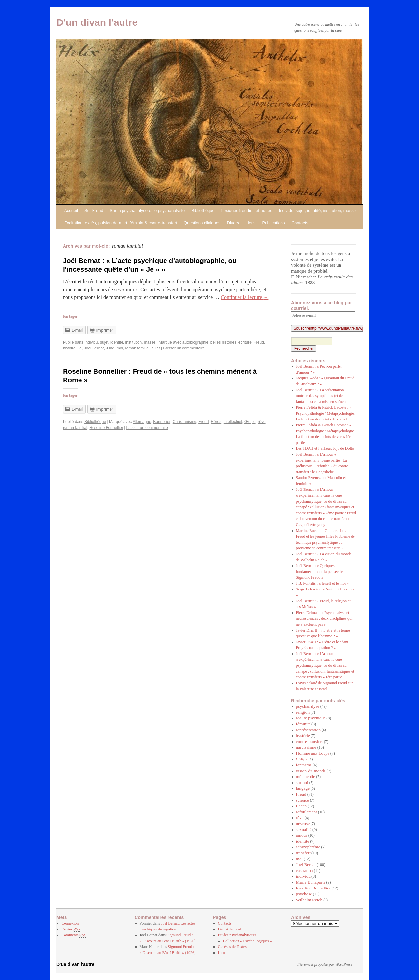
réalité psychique (311, 718)
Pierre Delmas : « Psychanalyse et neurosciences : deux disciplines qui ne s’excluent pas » (324, 618)
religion (303, 712)
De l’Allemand (230, 929)
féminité (303, 724)
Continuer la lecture (245, 297)
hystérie (303, 736)
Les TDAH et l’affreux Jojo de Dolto (325, 448)
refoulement (307, 812)
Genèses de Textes (232, 947)
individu (303, 876)
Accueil (71, 211)
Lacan (302, 806)
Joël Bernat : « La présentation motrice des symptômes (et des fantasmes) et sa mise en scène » (321, 396)
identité (303, 841)
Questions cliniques (202, 223)
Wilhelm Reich (309, 900)
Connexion (70, 923)
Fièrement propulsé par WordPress (325, 964)
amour (302, 835)
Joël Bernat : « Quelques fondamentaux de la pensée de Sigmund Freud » (320, 572)
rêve (261, 422)
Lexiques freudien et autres (247, 211)
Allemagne (142, 422)
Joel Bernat (94, 348)
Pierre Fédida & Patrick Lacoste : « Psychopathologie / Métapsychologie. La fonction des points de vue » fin (325, 413)
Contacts (300, 223)
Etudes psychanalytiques (237, 935)
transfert (303, 853)
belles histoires (223, 342)
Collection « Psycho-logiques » (247, 941)
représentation (309, 730)
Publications (273, 223)
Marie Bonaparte (311, 882)
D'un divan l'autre (97, 22)
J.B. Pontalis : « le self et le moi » (323, 583)
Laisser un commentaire (184, 348)
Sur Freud (94, 211)
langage (303, 788)
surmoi (302, 782)
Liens (250, 223)
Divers (233, 223)
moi (120, 348)
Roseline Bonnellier (106, 428)
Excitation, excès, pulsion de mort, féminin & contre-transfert (121, 223)
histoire (69, 348)
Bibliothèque (203, 211)
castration (305, 870)
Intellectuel (233, 422)
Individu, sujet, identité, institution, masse (317, 211)
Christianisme (185, 422)
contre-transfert (310, 741)
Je (80, 348)
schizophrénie (308, 847)
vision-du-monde (311, 771)
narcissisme (306, 747)
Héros (216, 422)
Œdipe (250, 422)
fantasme (304, 765)
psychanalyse (308, 706)
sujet (156, 348)
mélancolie (306, 777)
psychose (304, 894)
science (303, 800)
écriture (245, 342)
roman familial (137, 348)
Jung (110, 348)
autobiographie (195, 342)
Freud (259, 342)
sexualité (304, 829)
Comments (74, 935)
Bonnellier (162, 422)
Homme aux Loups (313, 753)
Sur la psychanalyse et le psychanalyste (147, 211)
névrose (303, 824)
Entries (71, 929)
